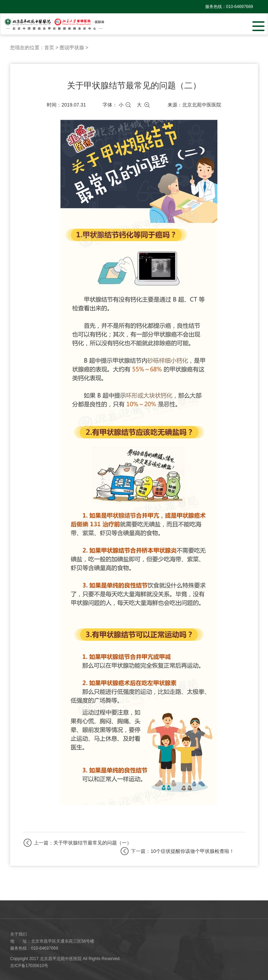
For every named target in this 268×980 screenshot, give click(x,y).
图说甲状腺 (72, 47)
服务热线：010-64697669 (229, 7)
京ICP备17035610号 (29, 966)
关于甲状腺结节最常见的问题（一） (92, 843)
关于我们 (18, 934)
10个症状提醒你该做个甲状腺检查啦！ (192, 851)
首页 (49, 47)
